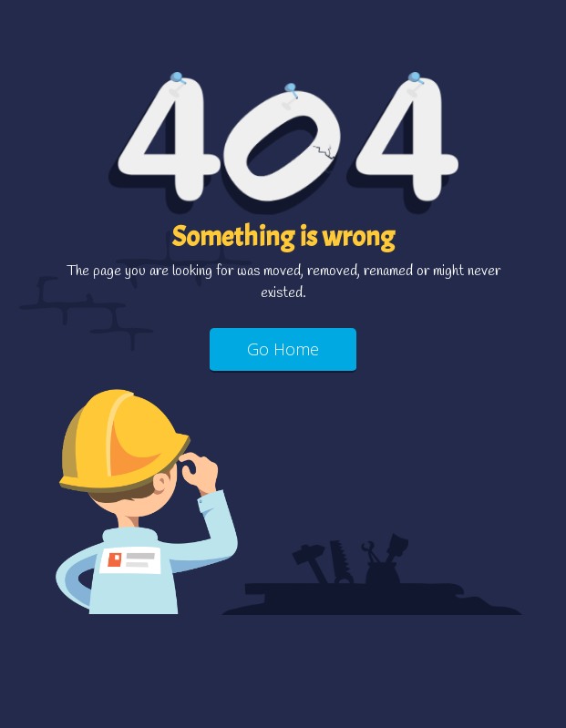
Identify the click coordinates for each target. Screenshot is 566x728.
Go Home (283, 349)
